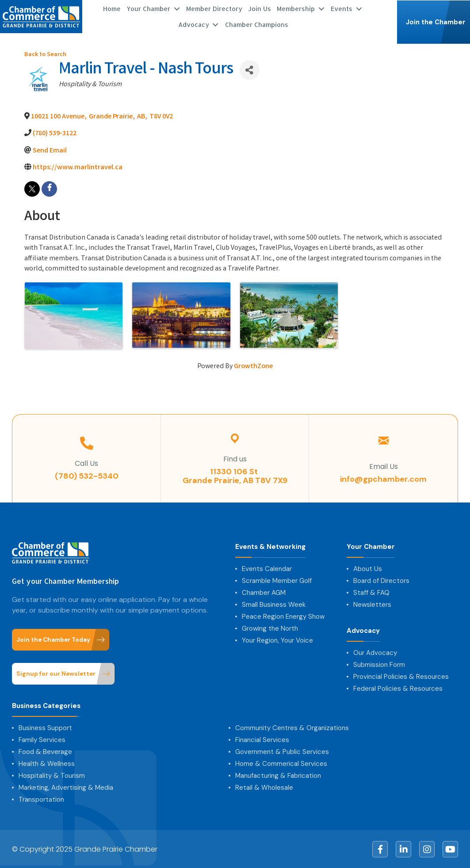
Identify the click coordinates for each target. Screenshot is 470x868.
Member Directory (214, 8)
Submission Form (379, 664)
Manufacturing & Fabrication (278, 775)
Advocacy (194, 24)
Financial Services (262, 739)
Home (112, 8)
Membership (296, 8)
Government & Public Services (282, 751)
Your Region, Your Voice (277, 640)
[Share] (250, 70)
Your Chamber (148, 8)
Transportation (41, 799)
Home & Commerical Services (281, 763)
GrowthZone (253, 366)
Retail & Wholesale (264, 787)
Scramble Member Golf (277, 580)
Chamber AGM (264, 592)
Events (342, 8)
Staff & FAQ (371, 592)
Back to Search (45, 55)
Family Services (42, 739)
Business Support (45, 727)
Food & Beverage (45, 751)
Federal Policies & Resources (398, 688)
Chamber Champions (257, 24)
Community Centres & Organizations (292, 727)
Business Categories (46, 706)
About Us (368, 568)
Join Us (260, 8)
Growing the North (270, 628)
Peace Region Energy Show (283, 616)
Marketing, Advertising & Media (66, 787)
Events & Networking (270, 546)
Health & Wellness (47, 763)
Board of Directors (381, 580)
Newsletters (372, 604)
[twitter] (32, 188)
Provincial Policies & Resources (401, 676)
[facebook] (49, 188)
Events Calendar (267, 568)
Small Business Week (274, 604)
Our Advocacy (375, 652)
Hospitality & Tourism (52, 775)
